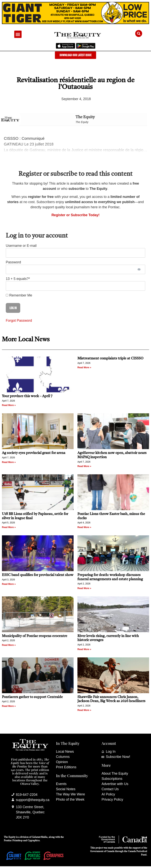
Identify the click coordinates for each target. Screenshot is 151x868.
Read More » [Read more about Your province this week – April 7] (9, 405)
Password (13, 262)
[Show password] (139, 269)
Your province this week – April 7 (27, 396)
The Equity (85, 117)
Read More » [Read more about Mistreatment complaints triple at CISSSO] (84, 367)
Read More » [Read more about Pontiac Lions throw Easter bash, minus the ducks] (84, 527)
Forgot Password (19, 321)
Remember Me (19, 295)
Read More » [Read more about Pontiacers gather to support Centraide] (9, 706)
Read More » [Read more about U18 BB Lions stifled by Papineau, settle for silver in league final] (9, 527)
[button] (18, 34)
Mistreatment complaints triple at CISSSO (110, 358)
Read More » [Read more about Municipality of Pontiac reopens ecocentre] (9, 645)
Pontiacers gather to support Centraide (33, 697)
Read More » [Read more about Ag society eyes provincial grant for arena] (9, 462)
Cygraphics (34, 841)
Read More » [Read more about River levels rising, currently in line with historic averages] (84, 649)
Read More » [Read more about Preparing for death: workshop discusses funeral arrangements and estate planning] (84, 588)
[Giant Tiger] (75, 23)
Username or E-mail (21, 246)
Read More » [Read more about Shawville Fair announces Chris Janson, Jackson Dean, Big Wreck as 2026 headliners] (84, 710)
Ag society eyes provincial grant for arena (34, 453)
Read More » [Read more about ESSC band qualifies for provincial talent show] (9, 584)
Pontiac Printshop (13, 841)
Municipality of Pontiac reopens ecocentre (35, 636)
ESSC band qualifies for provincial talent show (38, 575)
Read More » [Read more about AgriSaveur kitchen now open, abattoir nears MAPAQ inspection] (84, 466)
